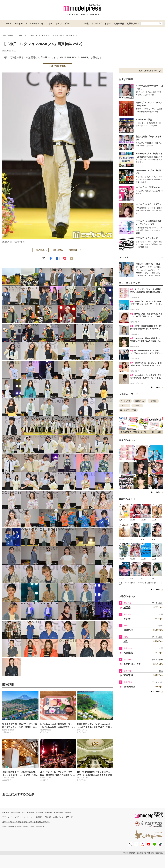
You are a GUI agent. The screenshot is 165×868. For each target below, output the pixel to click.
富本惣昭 (128, 675)
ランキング (97, 24)
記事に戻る (58, 250)
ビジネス (69, 24)
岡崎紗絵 (128, 630)
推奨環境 (39, 812)
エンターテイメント (35, 24)
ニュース (7, 24)
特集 (87, 24)
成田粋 (127, 607)
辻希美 (153, 401)
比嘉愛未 (128, 653)
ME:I (126, 641)
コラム (50, 24)
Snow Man (129, 687)
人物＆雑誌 (119, 24)
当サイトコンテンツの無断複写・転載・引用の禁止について (26, 822)
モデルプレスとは (18, 812)
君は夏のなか (140, 401)
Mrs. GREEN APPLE (128, 410)
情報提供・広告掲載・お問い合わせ (50, 817)
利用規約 (31, 812)
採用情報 (48, 812)
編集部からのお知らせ (62, 812)
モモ (137, 406)
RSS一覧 (69, 817)
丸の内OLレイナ (132, 664)
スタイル (18, 24)
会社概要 (6, 812)
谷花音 (125, 406)
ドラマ (108, 24)
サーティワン (125, 401)
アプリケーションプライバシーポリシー (18, 817)
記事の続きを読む (58, 66)
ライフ (59, 24)
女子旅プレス (133, 24)
